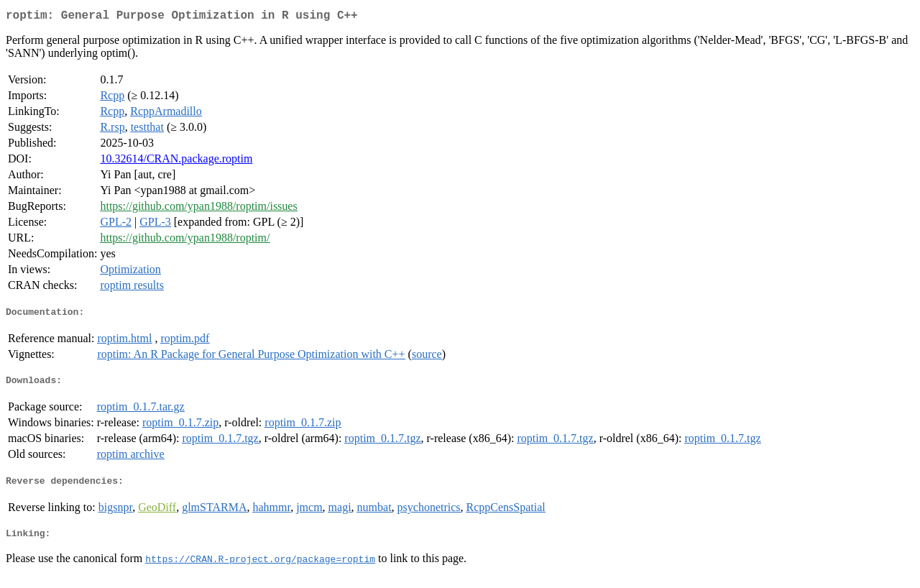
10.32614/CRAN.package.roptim (176, 161)
